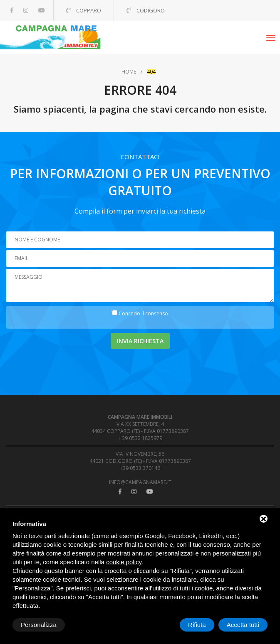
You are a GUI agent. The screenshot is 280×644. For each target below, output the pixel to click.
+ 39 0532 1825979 (140, 438)
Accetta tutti (243, 625)
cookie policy (124, 562)
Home (129, 72)
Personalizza (39, 625)
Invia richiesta (140, 341)
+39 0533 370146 (140, 468)
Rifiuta (197, 625)
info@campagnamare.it (140, 482)
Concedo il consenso (143, 313)
